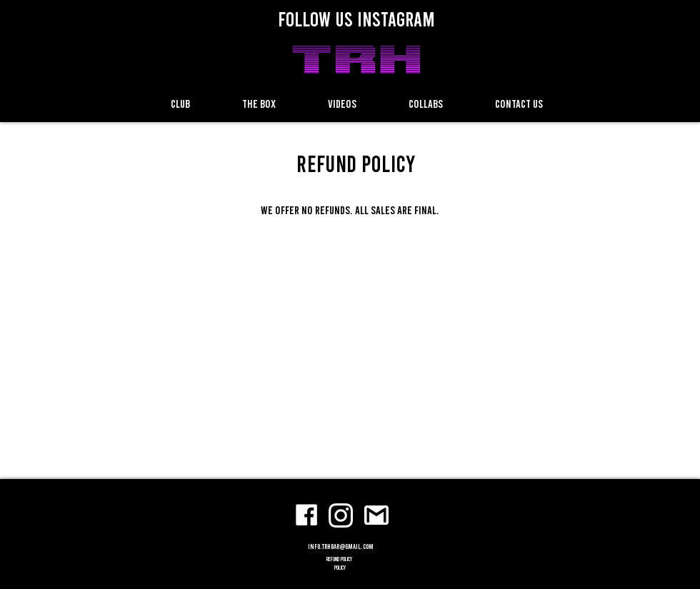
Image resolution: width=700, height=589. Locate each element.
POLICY (340, 568)
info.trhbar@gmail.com (341, 546)
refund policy (340, 559)
